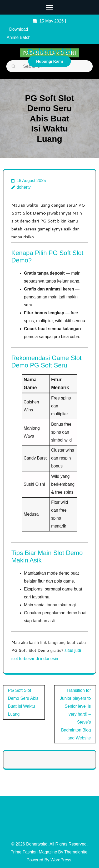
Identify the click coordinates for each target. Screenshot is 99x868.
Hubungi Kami (49, 61)
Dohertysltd (50, 51)
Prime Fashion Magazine (34, 852)
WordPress (61, 860)
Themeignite (76, 852)
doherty (24, 187)
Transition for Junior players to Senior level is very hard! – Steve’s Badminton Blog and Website (75, 714)
